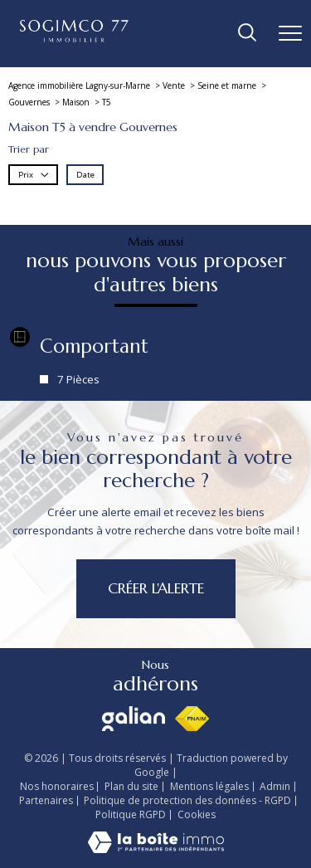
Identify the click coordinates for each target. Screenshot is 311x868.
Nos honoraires (57, 786)
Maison (76, 102)
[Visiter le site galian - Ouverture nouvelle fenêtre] (134, 719)
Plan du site (131, 786)
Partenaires (46, 800)
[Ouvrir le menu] (290, 33)
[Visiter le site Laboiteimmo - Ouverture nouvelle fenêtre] (156, 849)
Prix (34, 175)
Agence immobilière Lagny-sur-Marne (79, 85)
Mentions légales (209, 786)
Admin (275, 786)
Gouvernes (29, 102)
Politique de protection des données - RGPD (187, 800)
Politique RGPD (131, 814)
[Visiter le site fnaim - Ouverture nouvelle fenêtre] (192, 719)
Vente (174, 85)
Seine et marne (227, 85)
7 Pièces (78, 379)
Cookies (197, 815)
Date (85, 175)
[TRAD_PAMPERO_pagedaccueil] (74, 39)
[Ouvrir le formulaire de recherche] (247, 34)
